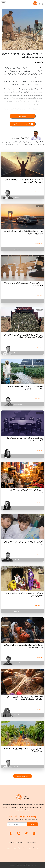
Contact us (20, 842)
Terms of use (27, 848)
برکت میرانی (39, 62)
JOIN (32, 824)
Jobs (8, 848)
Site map (36, 848)
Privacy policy (16, 848)
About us (12, 842)
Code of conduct (31, 842)
